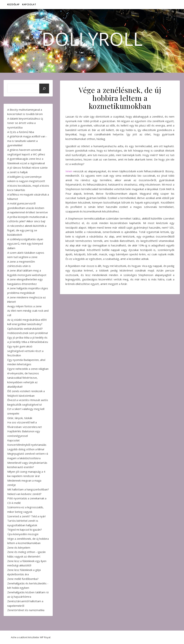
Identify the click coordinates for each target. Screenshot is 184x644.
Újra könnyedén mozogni (23, 534)
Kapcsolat (29, 4)
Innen (69, 171)
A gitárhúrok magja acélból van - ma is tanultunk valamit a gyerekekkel (27, 141)
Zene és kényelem (19, 548)
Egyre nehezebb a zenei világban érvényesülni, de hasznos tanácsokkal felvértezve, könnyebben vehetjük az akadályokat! (28, 378)
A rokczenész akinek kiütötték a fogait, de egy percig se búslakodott (27, 230)
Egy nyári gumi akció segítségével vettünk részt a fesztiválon (25, 351)
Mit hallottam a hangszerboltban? (28, 489)
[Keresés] (44, 88)
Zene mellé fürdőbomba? (23, 579)
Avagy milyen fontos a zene (24, 306)
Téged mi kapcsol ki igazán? (25, 530)
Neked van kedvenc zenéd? (24, 494)
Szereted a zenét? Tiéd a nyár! (26, 516)
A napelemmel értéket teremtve (28, 212)
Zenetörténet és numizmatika (26, 610)
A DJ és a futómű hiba (21, 132)
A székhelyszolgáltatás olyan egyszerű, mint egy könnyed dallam (25, 244)
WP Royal (45, 637)
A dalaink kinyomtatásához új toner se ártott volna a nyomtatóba (25, 123)
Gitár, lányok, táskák (20, 418)
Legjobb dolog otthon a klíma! (26, 449)
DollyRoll (92, 39)
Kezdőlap (13, 4)
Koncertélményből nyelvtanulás (27, 445)
